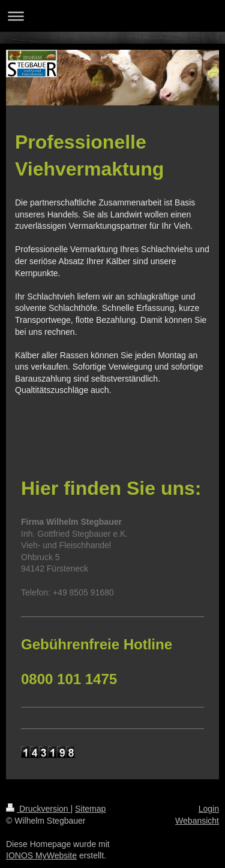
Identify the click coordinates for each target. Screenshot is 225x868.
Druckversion (38, 809)
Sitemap (90, 809)
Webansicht (197, 821)
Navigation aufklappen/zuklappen (112, 16)
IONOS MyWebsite (41, 855)
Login (209, 809)
